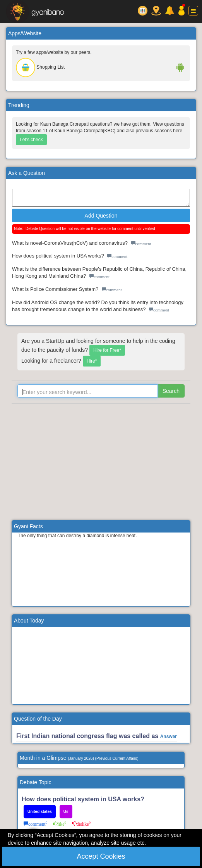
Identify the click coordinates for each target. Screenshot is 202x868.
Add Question (101, 216)
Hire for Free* (107, 350)
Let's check (31, 140)
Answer (169, 737)
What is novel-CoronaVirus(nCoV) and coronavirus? (70, 243)
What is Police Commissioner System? (55, 289)
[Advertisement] (101, 462)
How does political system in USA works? (58, 256)
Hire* (92, 361)
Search (171, 391)
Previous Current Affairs (117, 758)
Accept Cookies (101, 856)
